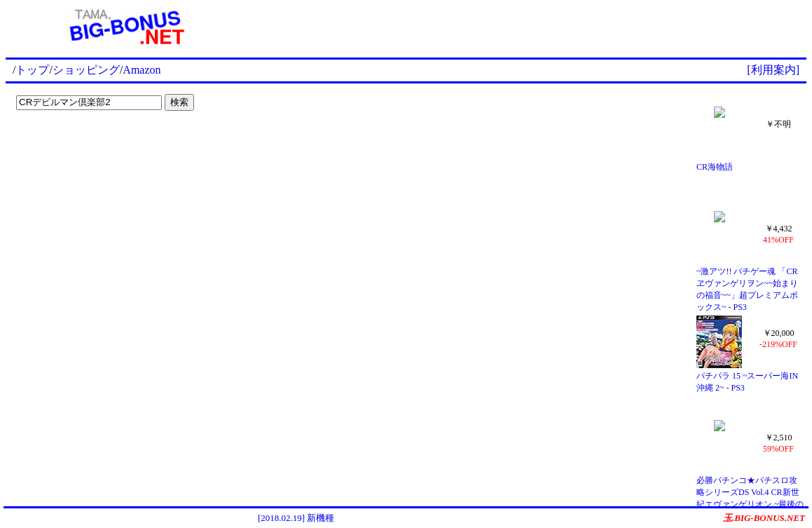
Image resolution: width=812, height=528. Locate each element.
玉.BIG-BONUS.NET (764, 518)
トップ (32, 70)
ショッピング (86, 70)
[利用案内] (773, 70)
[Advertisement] (526, 27)
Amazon (142, 70)
